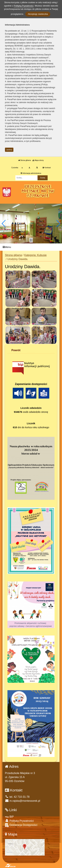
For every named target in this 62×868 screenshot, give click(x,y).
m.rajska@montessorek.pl (23, 801)
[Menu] (31, 247)
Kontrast (47, 168)
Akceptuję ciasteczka (38, 14)
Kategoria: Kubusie (35, 255)
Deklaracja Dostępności (21, 825)
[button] (4, 224)
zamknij (9, 150)
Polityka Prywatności (19, 821)
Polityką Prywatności (24, 6)
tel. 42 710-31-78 (17, 797)
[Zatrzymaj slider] (31, 240)
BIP (9, 817)
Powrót (16, 350)
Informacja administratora (31, 173)
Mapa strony (38, 160)
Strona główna (25, 160)
